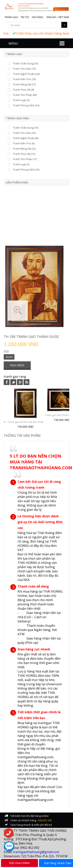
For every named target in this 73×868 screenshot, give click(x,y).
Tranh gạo (11, 17)
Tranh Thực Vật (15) (24, 154)
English (51, 17)
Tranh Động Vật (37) (24, 84)
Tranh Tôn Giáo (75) (24, 69)
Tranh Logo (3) (21, 100)
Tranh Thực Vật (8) (23, 90)
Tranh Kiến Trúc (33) (24, 79)
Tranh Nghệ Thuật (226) (26, 74)
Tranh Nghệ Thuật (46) (26, 138)
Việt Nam (64, 17)
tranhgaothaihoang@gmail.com (36, 852)
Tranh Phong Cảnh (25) (26, 170)
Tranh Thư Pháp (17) (25, 159)
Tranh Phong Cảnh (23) (26, 105)
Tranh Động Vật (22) (24, 149)
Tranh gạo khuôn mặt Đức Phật (25, 422)
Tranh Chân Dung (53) (26, 63)
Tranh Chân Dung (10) (26, 128)
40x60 (9, 357)
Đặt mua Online (20, 863)
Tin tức (25, 17)
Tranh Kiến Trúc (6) (24, 143)
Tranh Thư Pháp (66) (25, 95)
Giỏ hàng (37, 17)
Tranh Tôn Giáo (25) (24, 133)
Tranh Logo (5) (21, 164)
